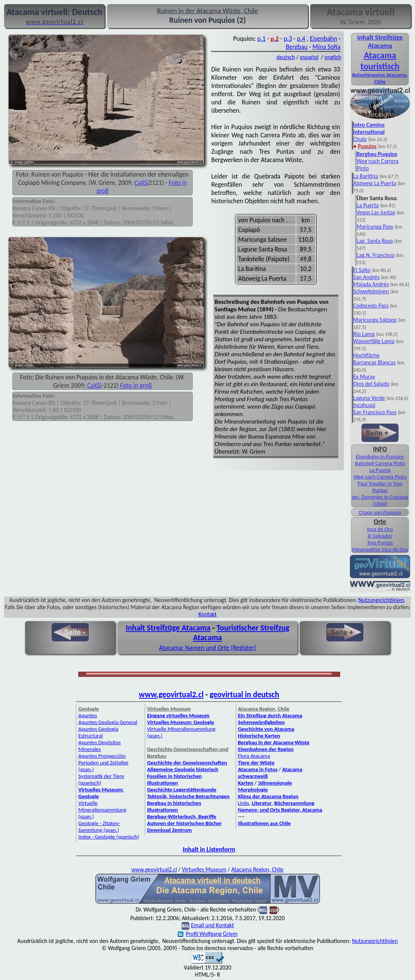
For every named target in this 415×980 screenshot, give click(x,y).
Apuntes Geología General (108, 722)
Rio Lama (364, 334)
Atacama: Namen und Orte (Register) (207, 648)
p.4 (301, 39)
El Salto (362, 270)
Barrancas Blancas (374, 362)
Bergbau (297, 47)
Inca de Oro (380, 529)
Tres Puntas (380, 543)
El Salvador (380, 536)
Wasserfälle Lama (374, 341)
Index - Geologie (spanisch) (109, 837)
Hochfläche (367, 355)
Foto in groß (136, 385)
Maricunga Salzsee (375, 320)
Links (244, 803)
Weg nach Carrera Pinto (380, 477)
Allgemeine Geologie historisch (183, 769)
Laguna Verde (369, 398)
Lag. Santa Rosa (375, 241)
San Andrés (367, 277)
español (309, 57)
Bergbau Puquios (377, 154)
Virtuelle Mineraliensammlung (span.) (102, 810)
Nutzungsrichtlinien (382, 600)
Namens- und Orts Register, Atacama (280, 810)
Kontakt (207, 614)
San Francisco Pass (375, 412)
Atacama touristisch (380, 61)
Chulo (360, 139)
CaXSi (141, 183)
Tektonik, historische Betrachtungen (188, 796)
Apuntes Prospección (102, 756)
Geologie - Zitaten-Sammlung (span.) (99, 827)
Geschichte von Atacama (266, 729)
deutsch (286, 57)
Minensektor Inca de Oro (380, 549)
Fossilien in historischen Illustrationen (174, 779)
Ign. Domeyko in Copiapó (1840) (380, 500)
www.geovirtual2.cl (171, 694)
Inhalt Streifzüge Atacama (380, 42)
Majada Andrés (371, 284)
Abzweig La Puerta (375, 183)
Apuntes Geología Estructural (98, 732)
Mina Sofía (326, 47)
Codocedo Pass (371, 306)
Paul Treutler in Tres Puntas (380, 487)
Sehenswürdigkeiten (261, 722)
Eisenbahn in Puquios (380, 457)
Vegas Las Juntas (376, 212)
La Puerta (368, 205)
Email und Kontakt (212, 925)
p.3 (288, 39)
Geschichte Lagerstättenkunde (182, 790)
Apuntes (88, 715)
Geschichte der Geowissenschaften (187, 763)
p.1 (262, 39)
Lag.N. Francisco (376, 255)
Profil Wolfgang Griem (207, 934)
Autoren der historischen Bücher (184, 823)
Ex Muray (364, 377)
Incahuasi (364, 405)
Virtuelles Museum (204, 869)
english (333, 57)
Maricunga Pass (375, 227)
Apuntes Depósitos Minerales (99, 746)
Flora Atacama (254, 756)
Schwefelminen (371, 291)
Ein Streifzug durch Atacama (270, 715)
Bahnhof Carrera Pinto (380, 463)
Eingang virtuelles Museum (178, 715)
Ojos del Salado (371, 384)
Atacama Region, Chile (257, 869)
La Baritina (366, 176)
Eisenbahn (324, 39)
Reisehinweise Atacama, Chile (380, 78)
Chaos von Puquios (380, 512)
